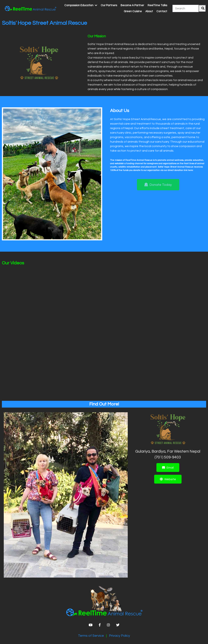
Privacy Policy (119, 636)
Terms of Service (91, 636)
